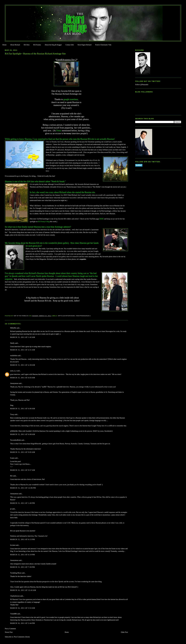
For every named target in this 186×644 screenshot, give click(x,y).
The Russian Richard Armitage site (66, 94)
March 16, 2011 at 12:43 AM (23, 590)
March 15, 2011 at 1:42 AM (23, 337)
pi (11, 509)
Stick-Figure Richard (84, 45)
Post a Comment (10, 629)
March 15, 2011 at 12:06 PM (23, 488)
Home (4, 45)
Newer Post (9, 632)
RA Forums (37, 45)
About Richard (15, 45)
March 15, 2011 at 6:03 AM (23, 378)
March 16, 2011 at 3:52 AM (23, 608)
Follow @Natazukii (142, 85)
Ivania (12, 458)
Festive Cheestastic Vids (103, 45)
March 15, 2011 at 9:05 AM (23, 452)
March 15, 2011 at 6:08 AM (23, 434)
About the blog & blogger (53, 45)
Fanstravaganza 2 (83, 316)
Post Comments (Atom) (22, 637)
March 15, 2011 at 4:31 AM (23, 350)
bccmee (13, 545)
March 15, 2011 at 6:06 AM (23, 409)
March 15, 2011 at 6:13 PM (23, 539)
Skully (12, 343)
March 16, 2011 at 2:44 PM (23, 623)
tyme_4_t (13, 371)
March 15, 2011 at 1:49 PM (23, 503)
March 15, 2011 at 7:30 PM (23, 567)
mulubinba (14, 356)
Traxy (12, 414)
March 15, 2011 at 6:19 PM (23, 555)
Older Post (124, 632)
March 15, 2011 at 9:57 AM (23, 470)
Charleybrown (15, 596)
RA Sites (27, 45)
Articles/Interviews (67, 316)
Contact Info (70, 45)
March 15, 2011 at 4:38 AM (23, 365)
